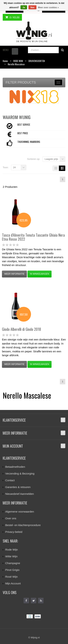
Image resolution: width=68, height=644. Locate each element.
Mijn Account (13, 583)
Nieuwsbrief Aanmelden (20, 494)
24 (14, 167)
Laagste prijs (51, 159)
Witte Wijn (11, 556)
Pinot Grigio (12, 570)
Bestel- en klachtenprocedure (23, 525)
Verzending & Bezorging (20, 473)
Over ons (11, 518)
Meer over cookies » (48, 7)
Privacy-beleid (14, 532)
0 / (12, 17)
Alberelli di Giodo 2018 (21, 329)
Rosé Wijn (11, 577)
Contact (10, 480)
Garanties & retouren (18, 487)
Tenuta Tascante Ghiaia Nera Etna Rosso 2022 (33, 237)
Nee (32, 7)
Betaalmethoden (15, 467)
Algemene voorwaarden (20, 512)
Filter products (21, 82)
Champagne (13, 563)
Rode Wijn (12, 550)
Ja (24, 7)
